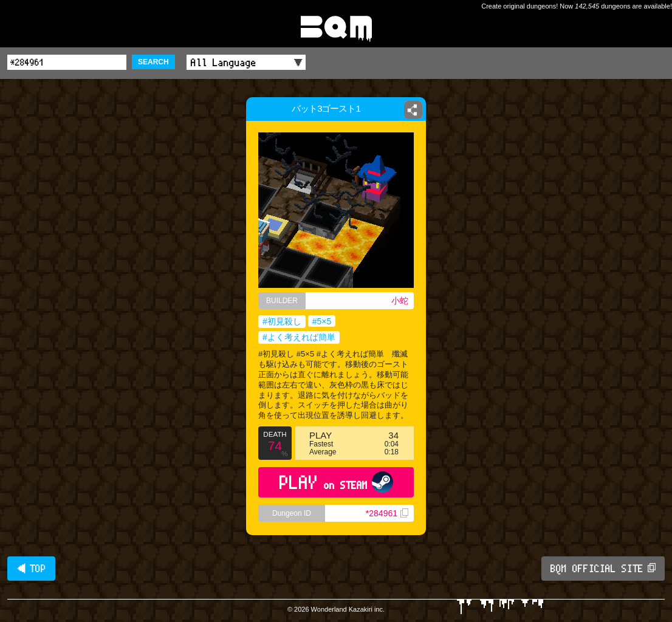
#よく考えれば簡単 (299, 337)
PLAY (336, 482)
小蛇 (400, 301)
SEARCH (153, 62)
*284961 (387, 513)
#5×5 (322, 321)
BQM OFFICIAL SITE (603, 569)
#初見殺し (282, 321)
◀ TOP (31, 569)
